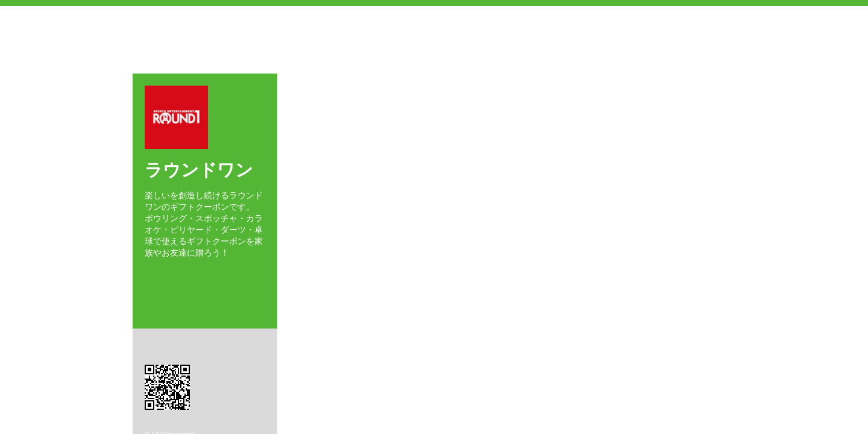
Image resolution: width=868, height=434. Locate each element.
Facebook (148, 274)
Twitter (165, 274)
